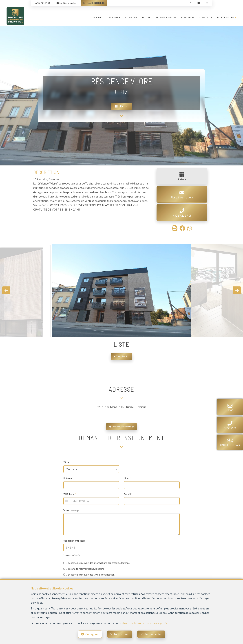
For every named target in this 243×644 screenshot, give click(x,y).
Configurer (92, 634)
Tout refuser (121, 634)
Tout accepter (153, 634)
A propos (188, 17)
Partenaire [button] (225, 17)
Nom (127, 478)
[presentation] (6, 290)
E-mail (128, 494)
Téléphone (70, 494)
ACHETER (131, 17)
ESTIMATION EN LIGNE (94, 3)
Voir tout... (122, 356)
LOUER (146, 17)
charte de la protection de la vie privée (145, 623)
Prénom (68, 478)
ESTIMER (114, 17)
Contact (206, 17)
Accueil (98, 17)
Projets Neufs (166, 17)
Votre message (71, 510)
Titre (66, 462)
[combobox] (67, 501)
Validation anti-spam (74, 541)
